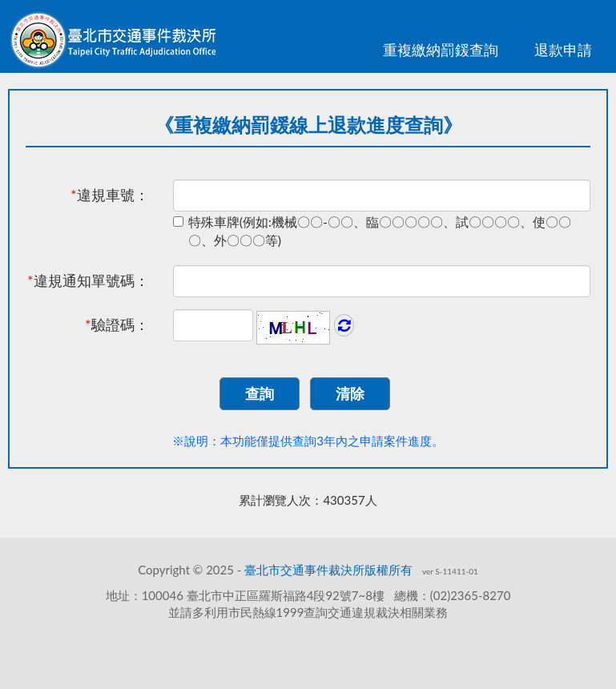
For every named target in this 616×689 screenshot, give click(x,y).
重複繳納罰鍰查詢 (441, 50)
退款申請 (563, 50)
